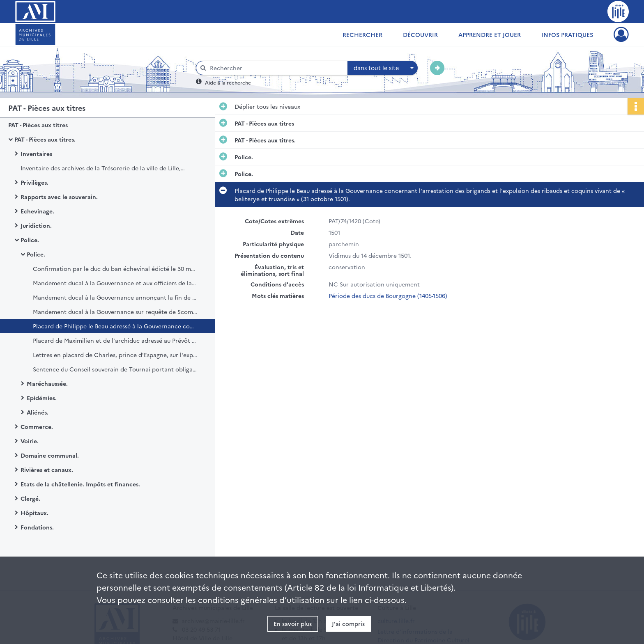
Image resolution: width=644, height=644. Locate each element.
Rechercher (362, 34)
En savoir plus (293, 623)
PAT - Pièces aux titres (38, 125)
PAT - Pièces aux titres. (45, 139)
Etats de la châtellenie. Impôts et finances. (80, 484)
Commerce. (37, 426)
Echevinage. (37, 211)
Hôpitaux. (34, 513)
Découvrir (420, 34)
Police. (30, 240)
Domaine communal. (50, 455)
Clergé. (30, 498)
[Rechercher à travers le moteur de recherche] (276, 68)
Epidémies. (42, 398)
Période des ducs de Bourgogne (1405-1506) (388, 296)
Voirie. (30, 441)
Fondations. (37, 527)
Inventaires (36, 154)
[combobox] (383, 68)
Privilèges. (34, 182)
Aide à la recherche (228, 82)
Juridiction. (36, 225)
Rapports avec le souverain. (59, 197)
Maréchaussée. (47, 383)
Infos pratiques (567, 34)
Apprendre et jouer (490, 34)
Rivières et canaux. (47, 470)
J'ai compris (348, 623)
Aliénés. (38, 412)
